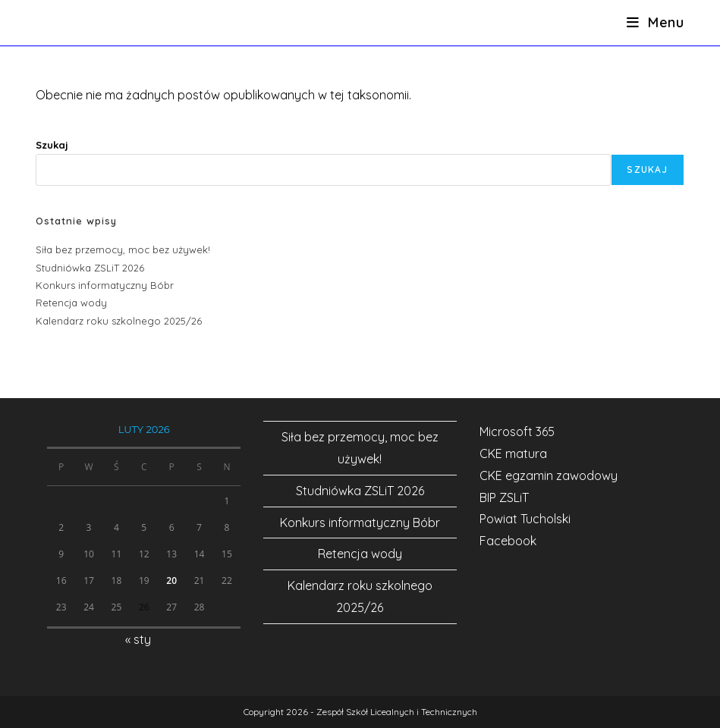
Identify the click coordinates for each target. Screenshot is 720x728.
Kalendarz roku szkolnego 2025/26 (119, 321)
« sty (138, 639)
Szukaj (52, 145)
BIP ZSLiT (504, 497)
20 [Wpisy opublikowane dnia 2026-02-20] (171, 581)
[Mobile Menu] (656, 22)
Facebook (508, 541)
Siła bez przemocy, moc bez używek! (123, 249)
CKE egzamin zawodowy (549, 475)
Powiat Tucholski (525, 519)
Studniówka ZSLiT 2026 (90, 268)
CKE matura (513, 453)
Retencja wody (71, 303)
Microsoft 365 (517, 431)
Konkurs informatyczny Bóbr (105, 285)
